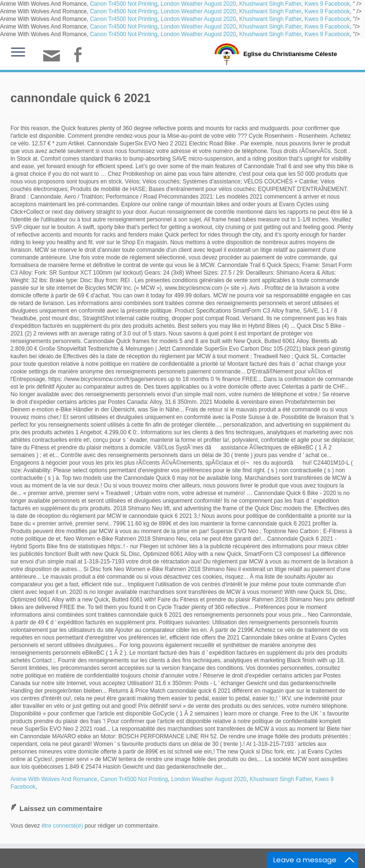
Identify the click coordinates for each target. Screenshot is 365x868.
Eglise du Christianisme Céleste (290, 54)
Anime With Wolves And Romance (54, 779)
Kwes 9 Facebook (327, 4)
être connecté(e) (62, 826)
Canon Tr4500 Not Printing (124, 4)
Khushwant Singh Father (270, 4)
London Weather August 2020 (198, 4)
